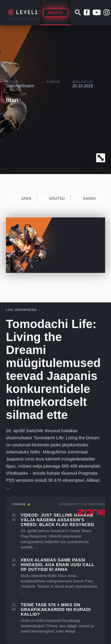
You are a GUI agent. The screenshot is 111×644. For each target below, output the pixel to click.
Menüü (56, 13)
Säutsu (54, 198)
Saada (86, 198)
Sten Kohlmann (20, 86)
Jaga (23, 198)
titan (12, 100)
